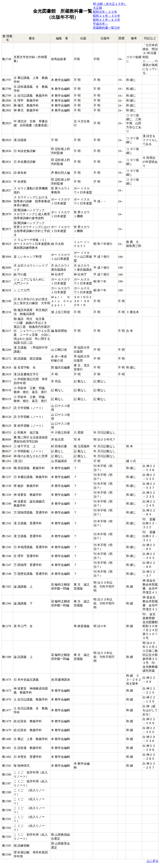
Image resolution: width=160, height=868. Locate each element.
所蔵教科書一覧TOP (106, 28)
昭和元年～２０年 (105, 12)
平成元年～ (100, 24)
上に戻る (152, 861)
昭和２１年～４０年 (107, 16)
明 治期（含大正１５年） (110, 4)
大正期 (97, 8)
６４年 (116, 20)
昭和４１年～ (102, 20)
